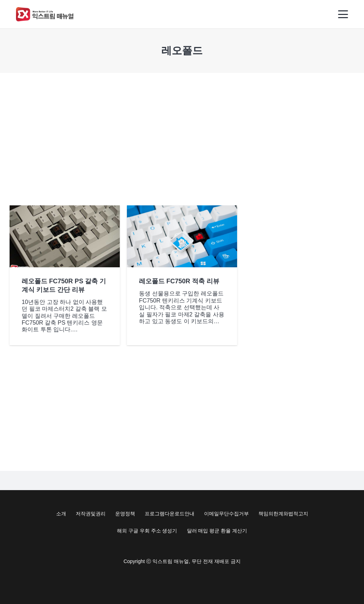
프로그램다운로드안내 (170, 514)
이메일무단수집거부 (226, 514)
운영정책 (125, 514)
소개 (61, 514)
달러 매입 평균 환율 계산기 (217, 531)
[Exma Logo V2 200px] (45, 14)
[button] (343, 14)
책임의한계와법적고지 (283, 514)
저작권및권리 (91, 514)
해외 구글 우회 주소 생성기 (147, 531)
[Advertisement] (182, 139)
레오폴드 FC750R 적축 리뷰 (179, 281)
